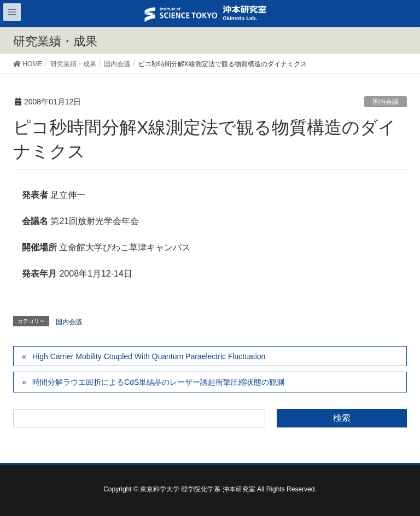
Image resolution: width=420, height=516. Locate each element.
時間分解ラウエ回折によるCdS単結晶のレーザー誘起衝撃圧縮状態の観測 (158, 382)
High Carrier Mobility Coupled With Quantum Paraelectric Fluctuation (149, 356)
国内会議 (386, 102)
